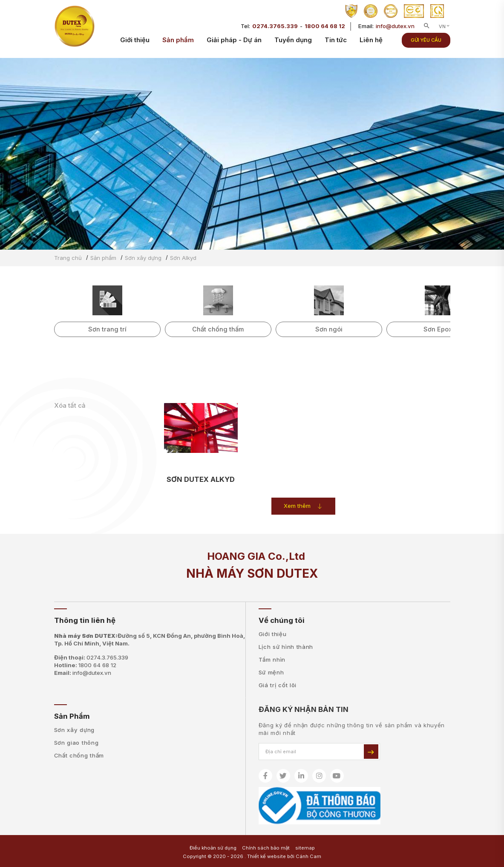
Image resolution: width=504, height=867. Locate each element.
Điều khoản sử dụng (213, 848)
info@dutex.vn (395, 29)
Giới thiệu (135, 43)
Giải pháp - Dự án (234, 43)
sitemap (305, 848)
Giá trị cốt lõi (278, 685)
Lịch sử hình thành (286, 647)
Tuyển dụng (293, 43)
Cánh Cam (308, 856)
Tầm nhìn (272, 660)
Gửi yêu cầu (426, 43)
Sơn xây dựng (74, 730)
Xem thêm (303, 506)
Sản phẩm (178, 43)
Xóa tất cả (70, 405)
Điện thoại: (91, 657)
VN (445, 29)
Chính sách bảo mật (266, 848)
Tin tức (336, 43)
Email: (83, 673)
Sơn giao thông (76, 743)
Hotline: (85, 665)
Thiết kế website (266, 856)
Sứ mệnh (271, 672)
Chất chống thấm (79, 755)
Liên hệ (371, 43)
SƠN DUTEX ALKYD (201, 479)
